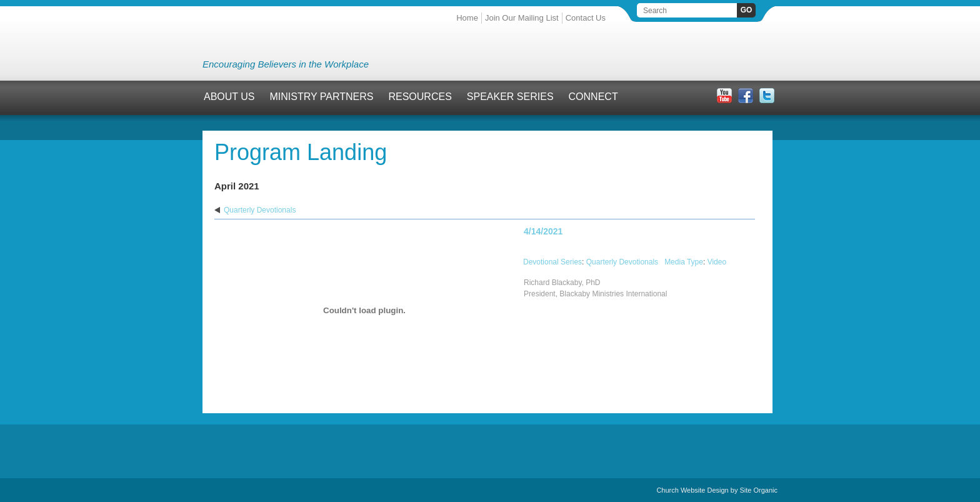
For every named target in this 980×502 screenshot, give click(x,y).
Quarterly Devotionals (260, 210)
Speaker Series (510, 97)
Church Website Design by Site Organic (717, 490)
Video (717, 262)
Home (467, 18)
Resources (420, 97)
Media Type (684, 262)
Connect (593, 97)
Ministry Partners (322, 97)
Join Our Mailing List (522, 18)
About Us (229, 97)
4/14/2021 (543, 231)
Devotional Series (552, 262)
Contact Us (586, 18)
